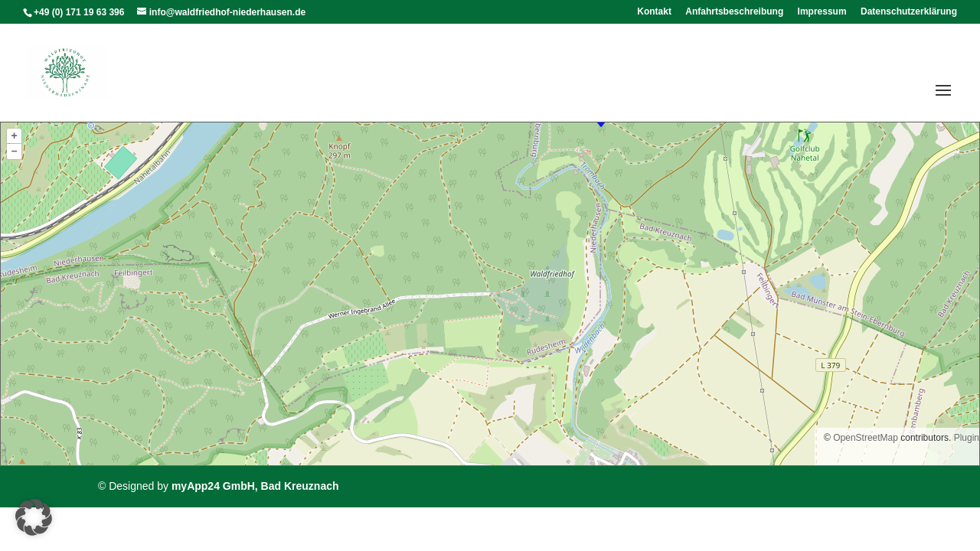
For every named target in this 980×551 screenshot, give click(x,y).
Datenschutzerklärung (909, 12)
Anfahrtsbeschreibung (734, 12)
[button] (34, 517)
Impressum (822, 12)
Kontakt (654, 12)
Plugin (965, 438)
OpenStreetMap (866, 438)
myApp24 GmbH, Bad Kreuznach (255, 486)
